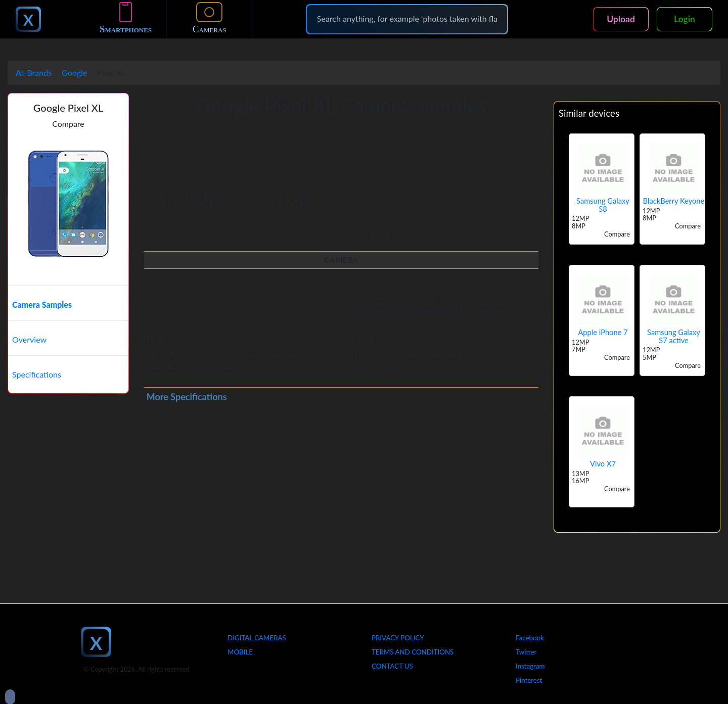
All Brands (34, 73)
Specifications (37, 374)
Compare (68, 124)
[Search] (407, 19)
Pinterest (529, 680)
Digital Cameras (257, 638)
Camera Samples (42, 304)
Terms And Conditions (413, 652)
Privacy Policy (398, 638)
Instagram (530, 666)
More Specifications (187, 397)
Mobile (240, 652)
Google (74, 73)
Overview (29, 339)
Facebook (530, 638)
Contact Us (392, 666)
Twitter (526, 652)
